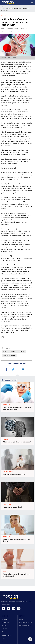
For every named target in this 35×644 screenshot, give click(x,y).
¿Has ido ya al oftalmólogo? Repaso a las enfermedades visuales (17, 408)
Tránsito (21, 619)
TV (3, 642)
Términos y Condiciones (26, 622)
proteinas (13, 352)
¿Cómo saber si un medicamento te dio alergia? (16, 541)
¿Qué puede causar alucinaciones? (15, 474)
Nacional (4, 619)
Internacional (5, 622)
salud (5, 352)
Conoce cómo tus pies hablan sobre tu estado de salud (16, 575)
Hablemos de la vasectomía (13, 507)
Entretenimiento (6, 635)
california (22, 352)
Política (4, 626)
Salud (3, 7)
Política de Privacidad (25, 626)
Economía (5, 629)
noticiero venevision (9, 356)
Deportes (5, 632)
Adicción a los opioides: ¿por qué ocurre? (17, 442)
